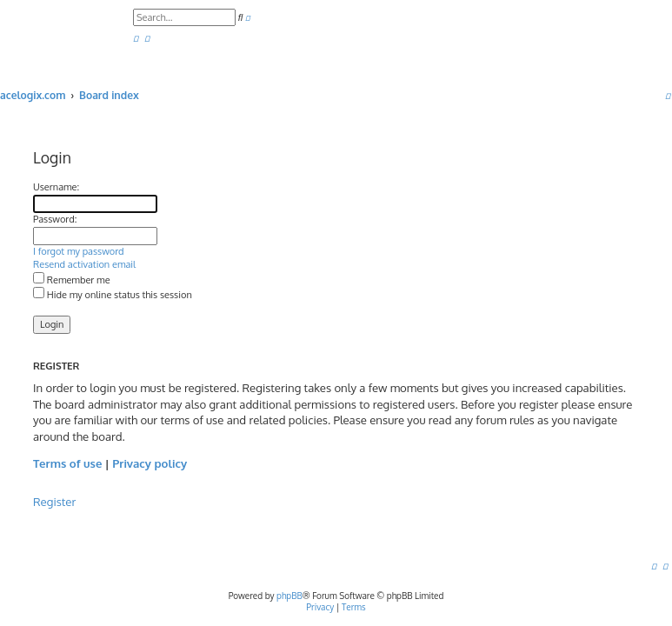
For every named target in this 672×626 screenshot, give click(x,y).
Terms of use (67, 463)
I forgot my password (79, 251)
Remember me (72, 280)
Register (54, 501)
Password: (55, 219)
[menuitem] (136, 39)
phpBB (289, 596)
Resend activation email (84, 264)
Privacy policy (150, 463)
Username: (56, 187)
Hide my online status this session (113, 295)
